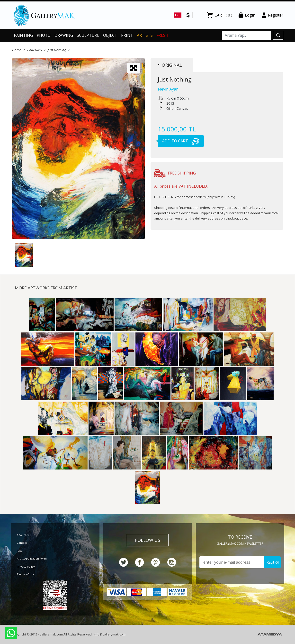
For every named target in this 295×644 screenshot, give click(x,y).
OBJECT (110, 35)
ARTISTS (145, 35)
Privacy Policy (26, 566)
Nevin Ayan (168, 89)
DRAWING (64, 35)
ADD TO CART (179, 141)
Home (16, 50)
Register (273, 15)
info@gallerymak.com (110, 634)
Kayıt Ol (273, 562)
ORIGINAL (170, 65)
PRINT (127, 35)
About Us (23, 535)
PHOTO (44, 35)
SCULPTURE (88, 35)
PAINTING (23, 35)
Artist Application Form (32, 558)
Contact (22, 543)
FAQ (19, 551)
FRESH (162, 35)
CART (219, 15)
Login (247, 15)
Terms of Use (26, 574)
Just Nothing (57, 50)
